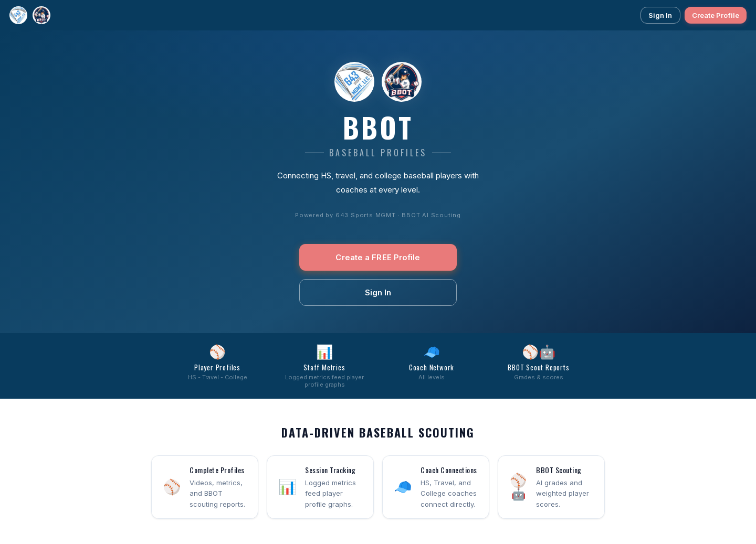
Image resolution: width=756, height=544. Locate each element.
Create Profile (716, 15)
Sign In (660, 15)
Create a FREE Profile (378, 257)
